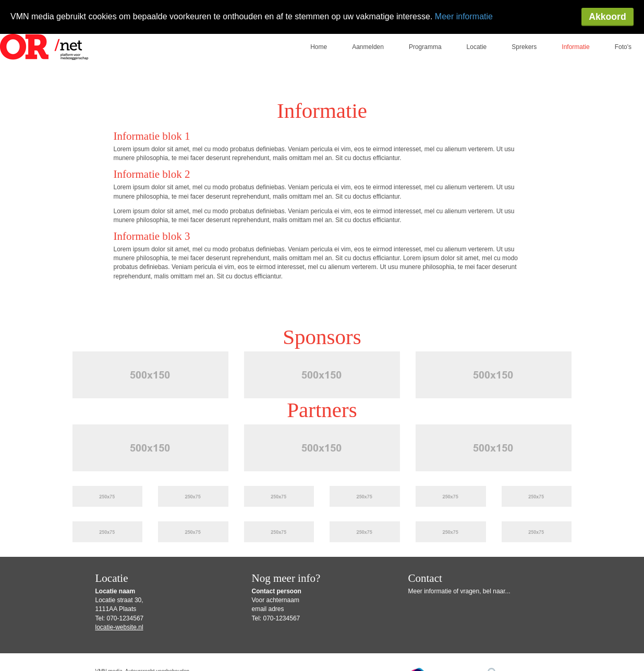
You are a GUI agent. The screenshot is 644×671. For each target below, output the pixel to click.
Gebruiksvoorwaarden (288, 645)
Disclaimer (329, 645)
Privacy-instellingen (120, 652)
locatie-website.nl (119, 593)
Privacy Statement (371, 645)
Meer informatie (464, 16)
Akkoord (607, 17)
